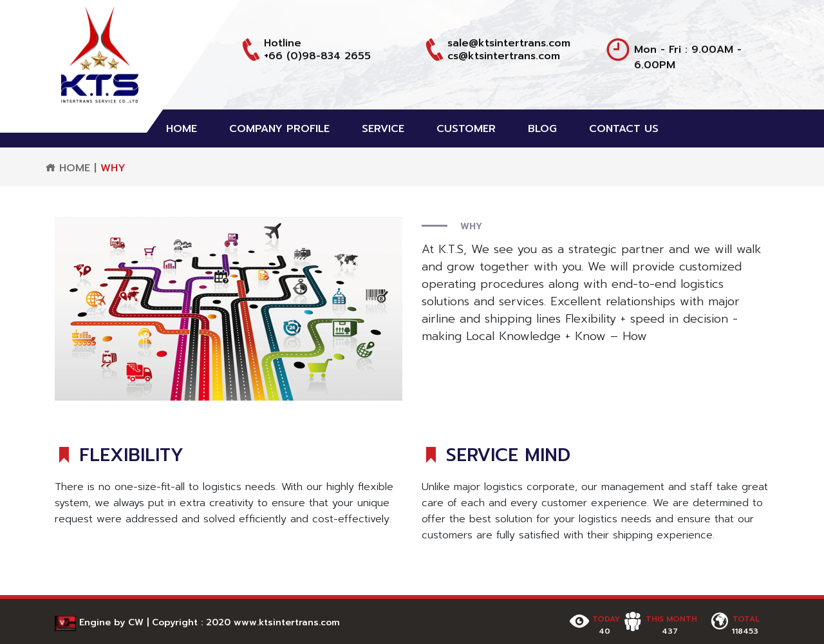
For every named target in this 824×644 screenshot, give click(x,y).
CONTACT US (624, 129)
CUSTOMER (466, 129)
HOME (182, 129)
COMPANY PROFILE (279, 129)
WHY (113, 168)
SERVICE (383, 129)
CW (136, 622)
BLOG (542, 129)
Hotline (283, 43)
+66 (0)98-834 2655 (317, 56)
